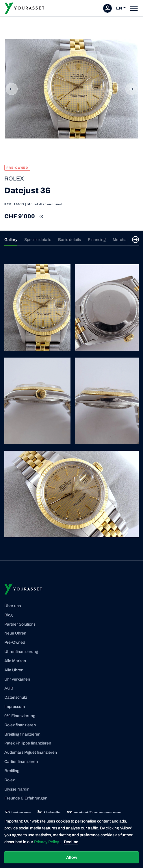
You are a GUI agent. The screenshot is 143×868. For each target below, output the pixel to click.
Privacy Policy (47, 842)
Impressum (15, 707)
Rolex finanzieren (20, 725)
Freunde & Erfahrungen (26, 798)
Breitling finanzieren (22, 734)
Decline (71, 842)
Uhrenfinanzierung (21, 652)
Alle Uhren (14, 670)
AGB (9, 688)
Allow (72, 857)
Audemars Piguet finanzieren (31, 752)
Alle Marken (15, 661)
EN (119, 8)
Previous (12, 89)
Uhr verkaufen (17, 679)
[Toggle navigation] (134, 8)
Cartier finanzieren (21, 762)
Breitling (12, 771)
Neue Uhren (15, 633)
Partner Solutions (20, 624)
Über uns (13, 606)
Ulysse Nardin (17, 789)
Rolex (10, 780)
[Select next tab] (135, 240)
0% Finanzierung (20, 716)
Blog (9, 615)
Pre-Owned (15, 642)
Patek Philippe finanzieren (28, 743)
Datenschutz (16, 697)
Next (131, 89)
